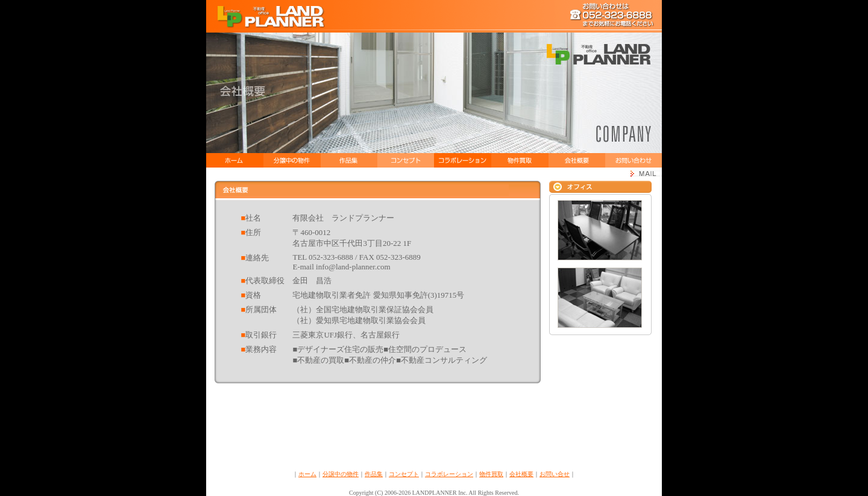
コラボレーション (449, 474)
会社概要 (521, 474)
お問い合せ (555, 474)
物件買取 (491, 474)
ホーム (307, 474)
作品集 (374, 474)
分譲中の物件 (341, 474)
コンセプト (404, 474)
